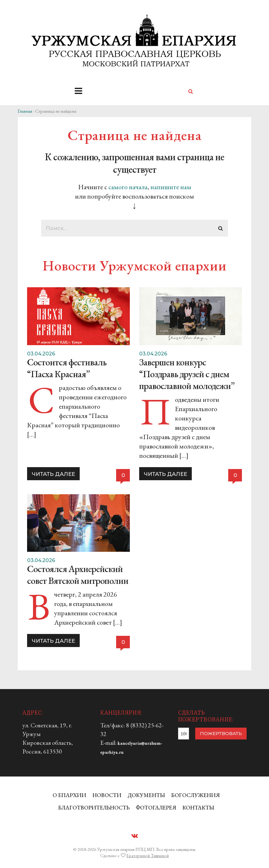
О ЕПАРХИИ (69, 795)
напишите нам (171, 187)
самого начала (128, 187)
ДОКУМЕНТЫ (146, 795)
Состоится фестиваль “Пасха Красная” (67, 368)
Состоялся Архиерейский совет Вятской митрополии (78, 575)
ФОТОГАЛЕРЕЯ (156, 807)
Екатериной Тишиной (148, 855)
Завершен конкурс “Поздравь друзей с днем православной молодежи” (187, 374)
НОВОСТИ (107, 795)
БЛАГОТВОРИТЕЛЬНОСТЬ (94, 807)
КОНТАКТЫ (198, 807)
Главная (25, 111)
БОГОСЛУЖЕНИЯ (196, 795)
